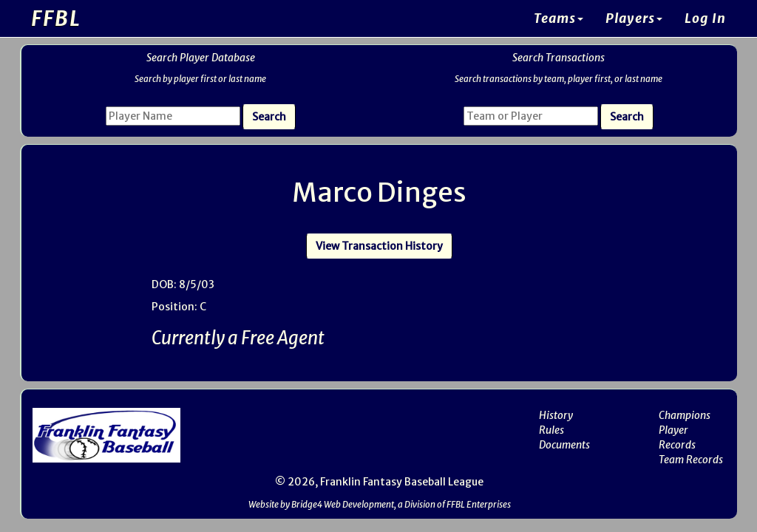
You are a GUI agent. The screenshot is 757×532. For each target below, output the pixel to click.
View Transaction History (379, 246)
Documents (564, 445)
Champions (685, 415)
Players (634, 18)
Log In (705, 18)
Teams (559, 18)
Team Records (691, 460)
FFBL (56, 18)
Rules (551, 430)
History (556, 415)
